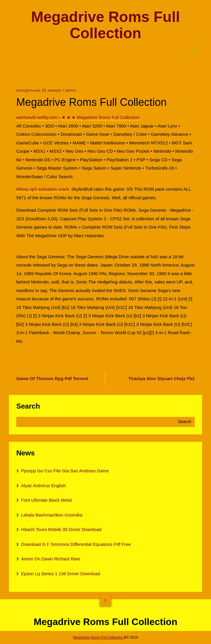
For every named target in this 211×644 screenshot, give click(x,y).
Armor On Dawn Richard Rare (51, 559)
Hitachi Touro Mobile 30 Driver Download (61, 529)
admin (71, 90)
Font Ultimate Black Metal (46, 500)
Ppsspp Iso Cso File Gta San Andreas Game (65, 471)
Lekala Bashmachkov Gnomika (52, 515)
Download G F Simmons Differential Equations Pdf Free (76, 544)
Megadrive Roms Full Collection (105, 25)
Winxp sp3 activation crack (43, 189)
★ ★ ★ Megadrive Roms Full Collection (100, 117)
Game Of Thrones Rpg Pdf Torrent (52, 378)
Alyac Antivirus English (43, 486)
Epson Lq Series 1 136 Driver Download (61, 574)
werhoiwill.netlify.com (37, 117)
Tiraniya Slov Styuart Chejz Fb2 (162, 378)
